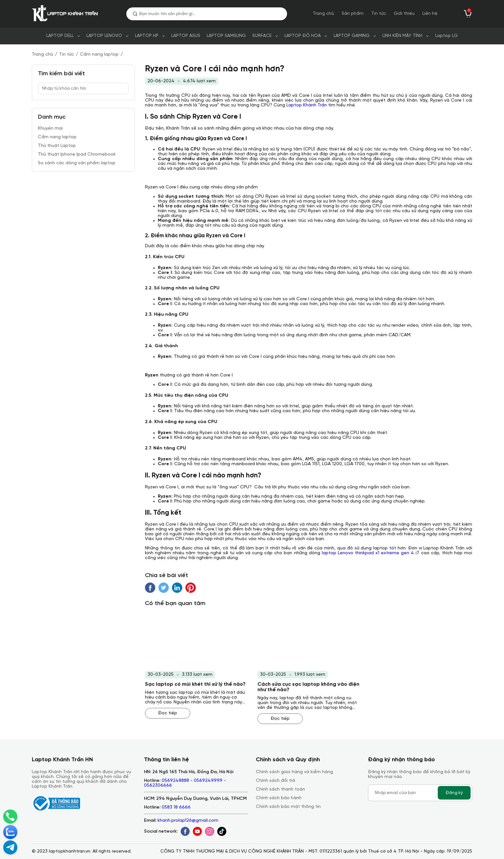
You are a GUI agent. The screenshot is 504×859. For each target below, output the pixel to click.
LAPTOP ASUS (186, 36)
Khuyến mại (50, 128)
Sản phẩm (353, 14)
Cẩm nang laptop (99, 54)
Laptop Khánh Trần (307, 105)
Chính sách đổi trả (275, 781)
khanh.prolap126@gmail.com (188, 821)
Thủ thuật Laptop (57, 146)
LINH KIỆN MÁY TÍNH (402, 36)
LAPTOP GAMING (352, 36)
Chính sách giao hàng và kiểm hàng (294, 772)
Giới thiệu (404, 14)
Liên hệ (430, 14)
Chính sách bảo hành (279, 798)
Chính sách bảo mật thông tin (288, 807)
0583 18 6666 (176, 807)
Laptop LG (446, 36)
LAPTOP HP (147, 36)
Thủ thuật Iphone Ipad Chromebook (77, 154)
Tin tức (379, 14)
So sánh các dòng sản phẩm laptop (77, 163)
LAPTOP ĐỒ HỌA (303, 36)
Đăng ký (454, 793)
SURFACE (262, 36)
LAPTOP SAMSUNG (226, 36)
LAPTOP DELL (60, 36)
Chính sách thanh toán (280, 789)
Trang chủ (323, 14)
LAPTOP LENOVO (104, 36)
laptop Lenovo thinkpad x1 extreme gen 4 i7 (371, 553)
